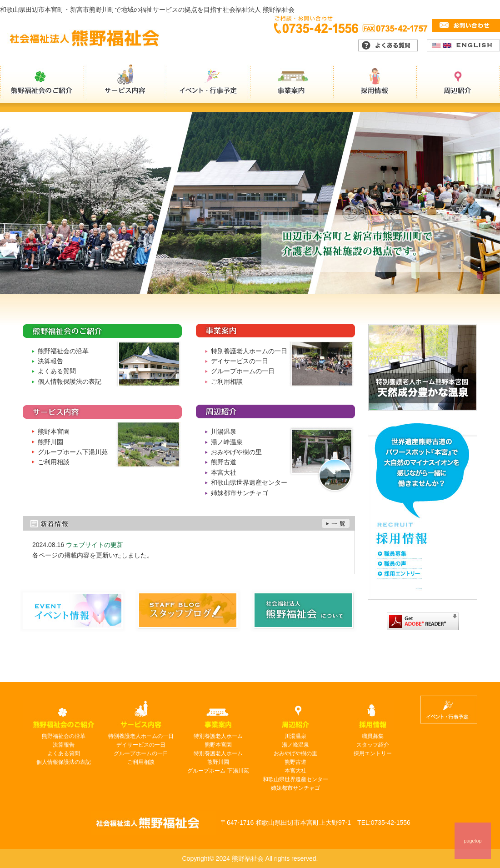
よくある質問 (57, 371)
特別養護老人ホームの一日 (249, 351)
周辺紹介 (459, 84)
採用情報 (376, 84)
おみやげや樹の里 (236, 452)
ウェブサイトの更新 (95, 545)
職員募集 (373, 736)
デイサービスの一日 (240, 361)
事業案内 (293, 84)
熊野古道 (224, 462)
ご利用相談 (227, 381)
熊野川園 (50, 442)
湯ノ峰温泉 (227, 442)
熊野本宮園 (54, 431)
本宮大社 (224, 472)
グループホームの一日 (243, 371)
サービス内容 (125, 84)
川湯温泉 (224, 431)
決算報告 (50, 361)
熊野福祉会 (153, 823)
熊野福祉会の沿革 (63, 351)
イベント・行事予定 (209, 84)
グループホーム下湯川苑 (73, 452)
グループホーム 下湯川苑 (218, 771)
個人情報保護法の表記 (70, 381)
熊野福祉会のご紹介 (42, 84)
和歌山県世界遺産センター (249, 482)
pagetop (472, 841)
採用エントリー (373, 753)
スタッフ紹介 (373, 745)
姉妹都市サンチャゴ (240, 493)
